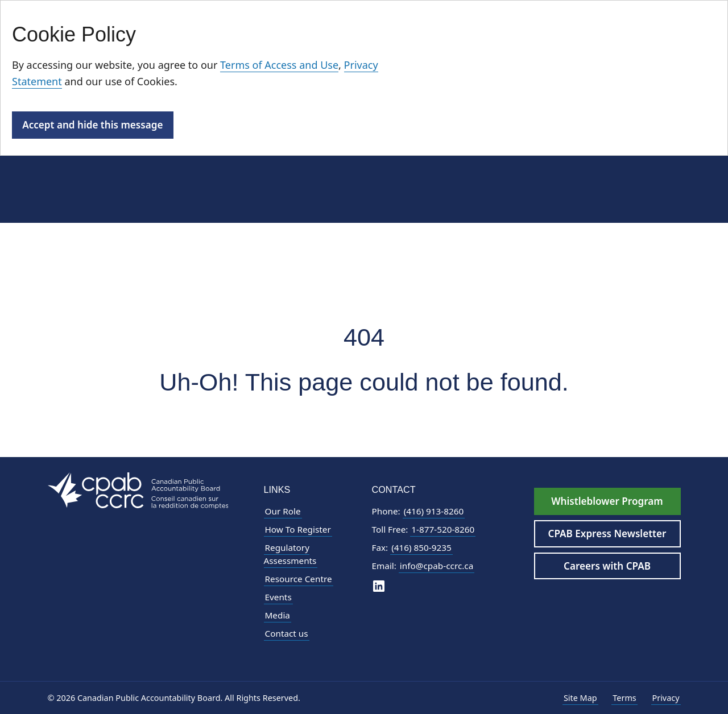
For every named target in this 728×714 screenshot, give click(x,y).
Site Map (580, 698)
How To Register (298, 529)
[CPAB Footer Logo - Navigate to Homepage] (138, 490)
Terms (624, 698)
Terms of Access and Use (279, 65)
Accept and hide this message (92, 125)
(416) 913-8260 (434, 511)
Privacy (666, 698)
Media (278, 615)
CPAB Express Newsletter (607, 534)
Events (278, 597)
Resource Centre (299, 579)
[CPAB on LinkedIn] (379, 585)
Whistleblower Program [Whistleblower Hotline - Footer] (607, 501)
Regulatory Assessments (290, 554)
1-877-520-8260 (443, 529)
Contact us (287, 633)
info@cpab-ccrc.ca (437, 566)
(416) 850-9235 (421, 547)
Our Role (283, 511)
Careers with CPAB (607, 566)
